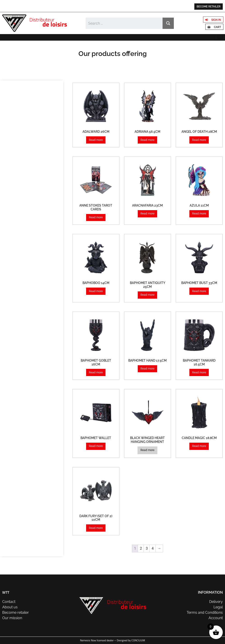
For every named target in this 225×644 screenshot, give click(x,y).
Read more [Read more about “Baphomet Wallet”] (96, 446)
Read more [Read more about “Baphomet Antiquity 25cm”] (147, 295)
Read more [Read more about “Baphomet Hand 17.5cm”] (147, 369)
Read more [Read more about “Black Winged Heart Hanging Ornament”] (147, 450)
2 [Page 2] (141, 548)
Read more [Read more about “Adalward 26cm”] (96, 140)
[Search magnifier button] (168, 23)
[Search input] (124, 23)
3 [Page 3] (147, 548)
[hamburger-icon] (220, 37)
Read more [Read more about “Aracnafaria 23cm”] (147, 214)
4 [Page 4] (153, 548)
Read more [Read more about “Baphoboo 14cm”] (96, 291)
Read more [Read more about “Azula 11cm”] (199, 214)
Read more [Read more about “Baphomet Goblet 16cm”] (96, 372)
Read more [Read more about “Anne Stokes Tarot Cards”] (96, 217)
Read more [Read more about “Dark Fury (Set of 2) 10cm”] (96, 528)
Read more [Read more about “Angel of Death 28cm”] (199, 140)
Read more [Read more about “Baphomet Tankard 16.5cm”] (199, 372)
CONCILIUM (138, 640)
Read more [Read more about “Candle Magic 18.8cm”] (199, 446)
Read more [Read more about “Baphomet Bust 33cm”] (199, 291)
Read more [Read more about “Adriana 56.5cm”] (147, 140)
